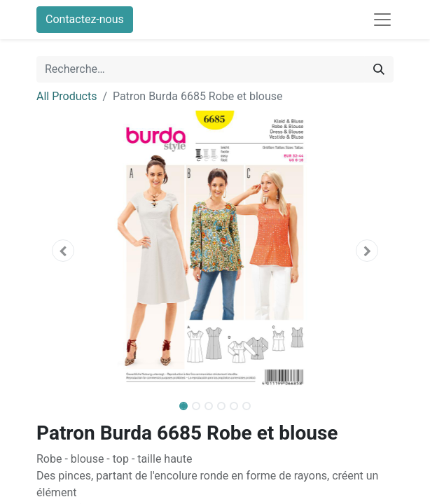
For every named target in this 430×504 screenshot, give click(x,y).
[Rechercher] (379, 69)
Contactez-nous (85, 19)
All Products (67, 96)
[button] (63, 251)
